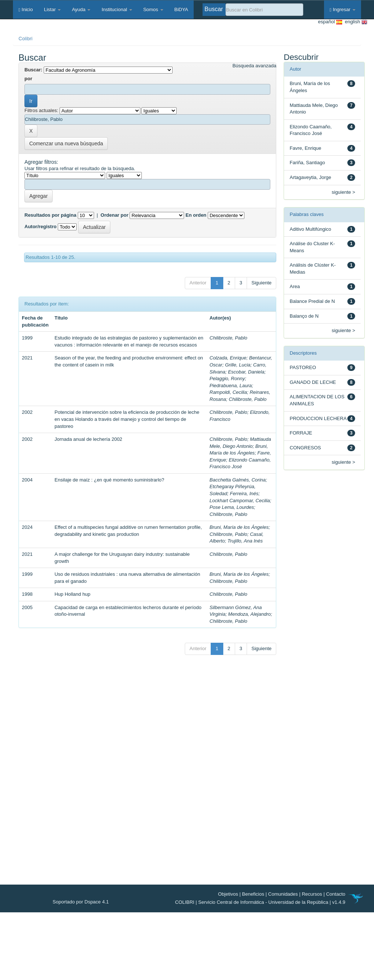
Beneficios (253, 894)
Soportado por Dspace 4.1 (81, 902)
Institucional (117, 9)
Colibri (26, 39)
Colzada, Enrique (228, 358)
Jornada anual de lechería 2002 (88, 439)
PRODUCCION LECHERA (318, 418)
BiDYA (181, 9)
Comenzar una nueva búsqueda (66, 143)
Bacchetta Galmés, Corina (238, 480)
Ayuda (81, 9)
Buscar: (33, 70)
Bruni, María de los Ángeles (239, 527)
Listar (52, 9)
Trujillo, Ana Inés (245, 541)
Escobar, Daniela (246, 372)
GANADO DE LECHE (313, 382)
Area (295, 286)
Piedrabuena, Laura (231, 386)
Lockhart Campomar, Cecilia (240, 501)
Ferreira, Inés (244, 494)
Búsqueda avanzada (255, 66)
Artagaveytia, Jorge (310, 177)
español (330, 22)
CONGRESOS (305, 448)
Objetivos (228, 894)
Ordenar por (115, 215)
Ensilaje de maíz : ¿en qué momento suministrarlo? (109, 480)
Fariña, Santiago (307, 163)
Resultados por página (50, 215)
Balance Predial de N (312, 301)
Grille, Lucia (238, 365)
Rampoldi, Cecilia (228, 392)
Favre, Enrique (305, 148)
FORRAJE (301, 433)
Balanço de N (304, 316)
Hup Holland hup (72, 594)
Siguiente (261, 283)
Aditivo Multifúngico (310, 229)
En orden (196, 215)
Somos (153, 9)
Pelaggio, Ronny (227, 379)
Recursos (312, 894)
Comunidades (283, 894)
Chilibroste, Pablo (228, 338)
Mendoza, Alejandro (249, 614)
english (355, 22)
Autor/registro (41, 227)
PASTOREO (303, 367)
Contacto (335, 894)
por (28, 79)
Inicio (26, 9)
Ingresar (343, 9)
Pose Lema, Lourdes (232, 507)
